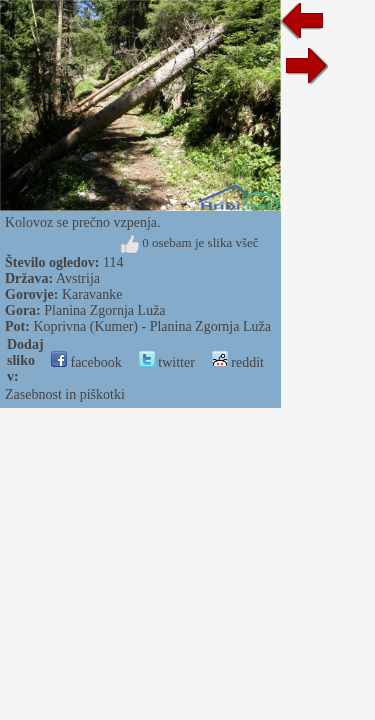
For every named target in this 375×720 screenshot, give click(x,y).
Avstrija (78, 278)
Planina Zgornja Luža (104, 310)
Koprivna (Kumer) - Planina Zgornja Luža (152, 326)
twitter (167, 362)
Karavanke (92, 294)
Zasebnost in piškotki (65, 394)
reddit (238, 362)
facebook (86, 362)
